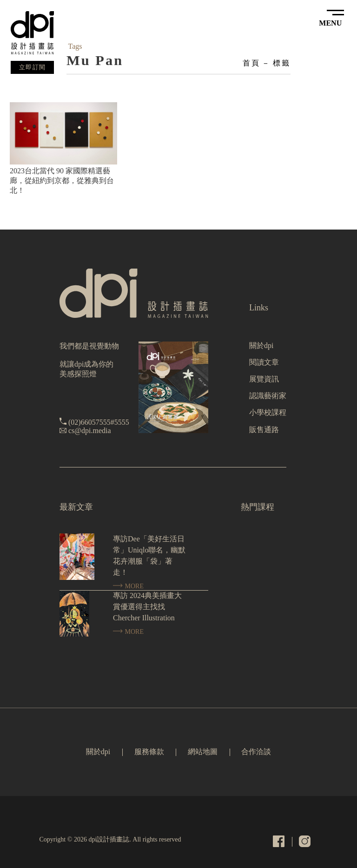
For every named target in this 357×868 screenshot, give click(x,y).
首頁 (251, 63)
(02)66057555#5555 (99, 422)
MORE (128, 586)
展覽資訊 (264, 379)
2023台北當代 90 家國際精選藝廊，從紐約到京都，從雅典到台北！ (62, 181)
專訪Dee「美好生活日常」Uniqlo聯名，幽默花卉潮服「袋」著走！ (149, 556)
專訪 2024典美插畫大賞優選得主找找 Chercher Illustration (147, 607)
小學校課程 (268, 412)
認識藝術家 (268, 396)
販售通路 (264, 430)
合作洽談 (256, 752)
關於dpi (261, 345)
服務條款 (149, 752)
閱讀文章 (264, 362)
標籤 (282, 63)
